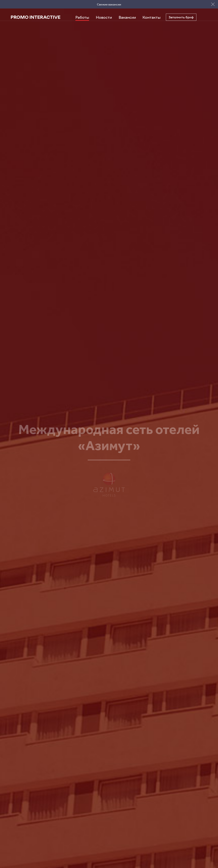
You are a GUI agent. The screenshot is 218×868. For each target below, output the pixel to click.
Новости (104, 17)
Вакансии (127, 17)
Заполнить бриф (181, 17)
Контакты (151, 17)
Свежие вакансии (109, 4)
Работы (82, 17)
